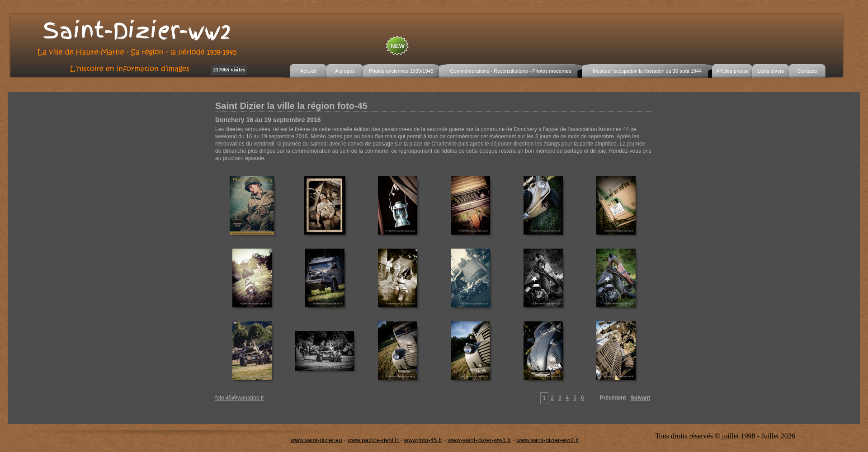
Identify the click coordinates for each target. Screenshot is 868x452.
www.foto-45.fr (423, 440)
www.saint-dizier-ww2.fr (548, 440)
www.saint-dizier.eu (316, 440)
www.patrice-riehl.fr (374, 440)
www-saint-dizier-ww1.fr (479, 440)
